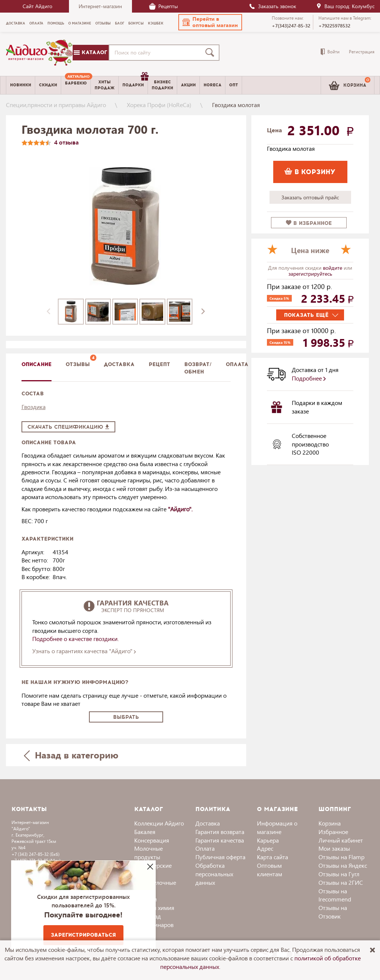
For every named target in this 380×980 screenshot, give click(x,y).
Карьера (268, 840)
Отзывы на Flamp (341, 857)
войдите (333, 268)
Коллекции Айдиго (159, 823)
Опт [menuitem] (234, 85)
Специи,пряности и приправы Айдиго (56, 105)
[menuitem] (76, 85)
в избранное (309, 223)
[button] (210, 22)
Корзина (330, 823)
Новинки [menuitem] (21, 85)
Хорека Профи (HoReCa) (159, 105)
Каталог (90, 52)
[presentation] (49, 312)
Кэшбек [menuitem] (156, 23)
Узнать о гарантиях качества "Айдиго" (84, 651)
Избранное (333, 832)
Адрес (265, 848)
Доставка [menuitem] (16, 23)
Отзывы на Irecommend (335, 895)
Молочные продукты (148, 853)
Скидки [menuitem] (48, 85)
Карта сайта (272, 857)
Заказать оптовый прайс (310, 197)
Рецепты (163, 6)
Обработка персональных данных (214, 874)
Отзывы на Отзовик (333, 912)
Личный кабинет (341, 840)
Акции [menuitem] (188, 85)
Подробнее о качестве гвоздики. (76, 639)
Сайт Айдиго (37, 6)
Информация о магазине (277, 827)
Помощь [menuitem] (56, 23)
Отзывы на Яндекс (343, 865)
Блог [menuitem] (120, 23)
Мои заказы (334, 848)
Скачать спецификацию (68, 427)
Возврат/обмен (198, 368)
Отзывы (78, 364)
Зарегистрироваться (83, 935)
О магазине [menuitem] (80, 23)
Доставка (208, 823)
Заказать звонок (272, 6)
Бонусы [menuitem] (136, 23)
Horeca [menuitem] (212, 85)
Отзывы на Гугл (339, 874)
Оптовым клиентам (270, 870)
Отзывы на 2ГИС (341, 882)
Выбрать (126, 717)
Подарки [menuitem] (135, 82)
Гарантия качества (220, 840)
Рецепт (159, 364)
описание (37, 364)
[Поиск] (211, 53)
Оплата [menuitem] (36, 23)
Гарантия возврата (220, 832)
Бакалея (145, 832)
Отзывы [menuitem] (103, 23)
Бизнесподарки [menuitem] (162, 85)
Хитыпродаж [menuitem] (105, 85)
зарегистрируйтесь (310, 274)
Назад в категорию (71, 755)
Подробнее (309, 378)
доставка (119, 364)
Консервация (152, 840)
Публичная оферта (220, 857)
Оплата (237, 364)
